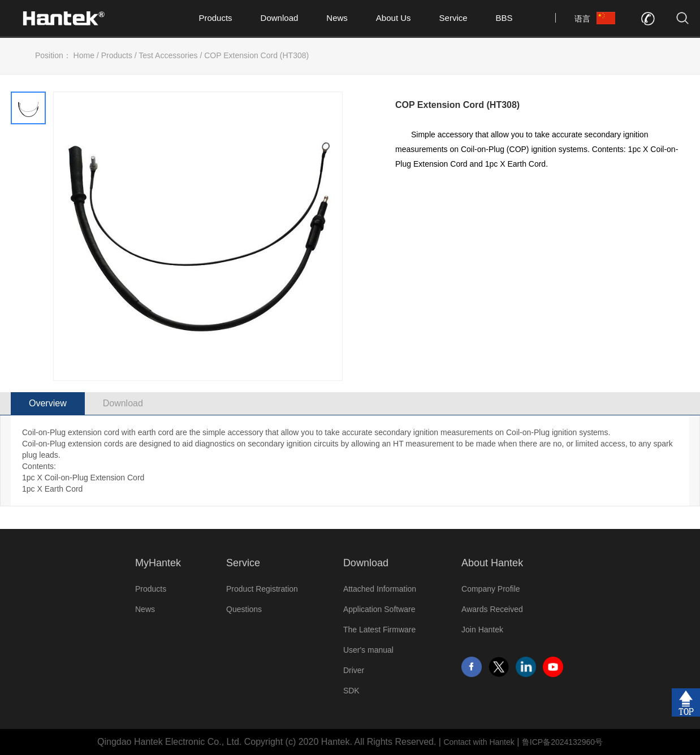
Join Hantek (482, 630)
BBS (504, 18)
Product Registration (262, 589)
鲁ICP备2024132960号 (562, 742)
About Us (394, 18)
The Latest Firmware (379, 630)
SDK (351, 691)
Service (453, 18)
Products (215, 18)
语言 (582, 19)
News (337, 18)
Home (84, 55)
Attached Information (380, 589)
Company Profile (491, 589)
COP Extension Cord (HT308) (256, 55)
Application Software (379, 609)
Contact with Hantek (479, 742)
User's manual (368, 650)
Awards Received (492, 609)
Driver (354, 670)
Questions (244, 609)
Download (280, 18)
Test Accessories (168, 55)
